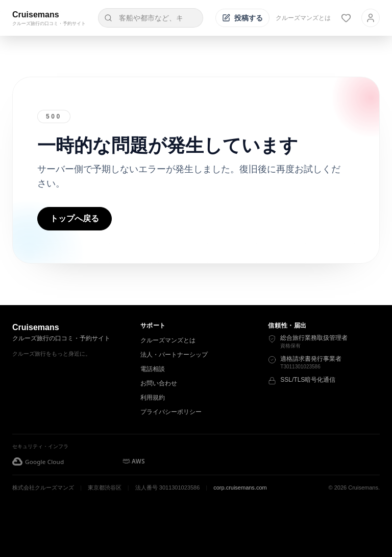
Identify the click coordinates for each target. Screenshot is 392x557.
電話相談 (153, 369)
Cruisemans (36, 15)
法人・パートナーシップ (174, 355)
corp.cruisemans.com (240, 488)
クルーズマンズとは (303, 18)
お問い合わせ (159, 383)
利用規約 (153, 398)
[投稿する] (242, 18)
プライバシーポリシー (171, 412)
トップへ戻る (75, 218)
